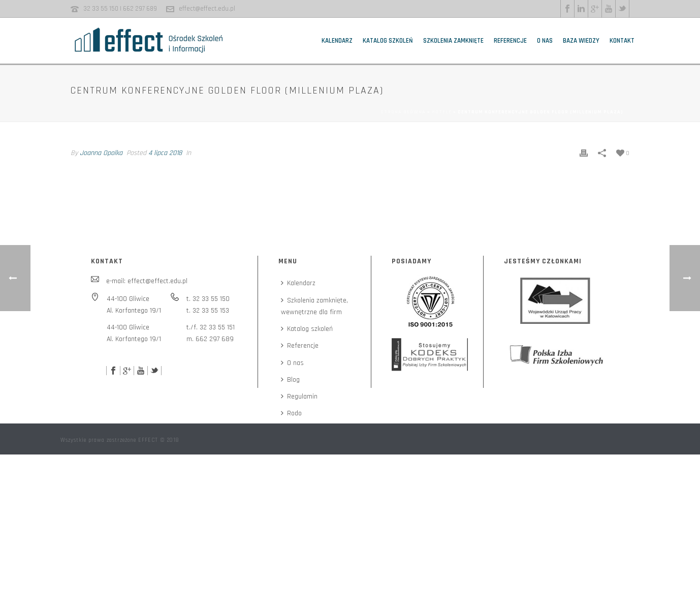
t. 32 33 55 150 (208, 299)
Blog (290, 380)
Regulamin (299, 397)
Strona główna (403, 112)
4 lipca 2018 (165, 153)
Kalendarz (337, 41)
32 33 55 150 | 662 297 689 (120, 9)
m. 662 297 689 (210, 339)
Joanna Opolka (101, 153)
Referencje (510, 41)
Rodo (291, 413)
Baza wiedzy (581, 41)
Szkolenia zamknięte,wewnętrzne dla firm (314, 306)
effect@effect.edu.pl (207, 9)
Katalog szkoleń (388, 41)
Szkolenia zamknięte (453, 41)
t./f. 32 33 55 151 (211, 327)
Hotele (442, 112)
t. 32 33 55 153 (208, 311)
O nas (545, 41)
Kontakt (622, 41)
